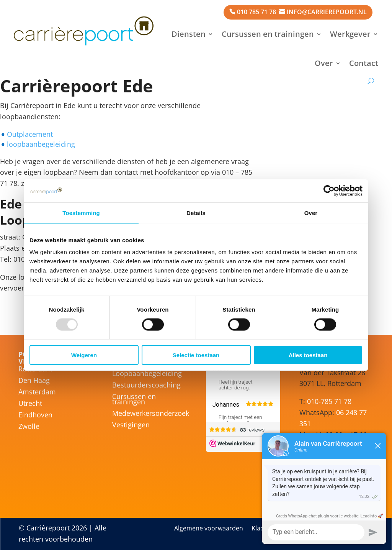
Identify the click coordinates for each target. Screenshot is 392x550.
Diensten (189, 34)
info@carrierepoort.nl (327, 12)
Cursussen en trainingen (268, 34)
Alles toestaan (308, 355)
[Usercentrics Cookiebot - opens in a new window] (329, 190)
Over (324, 63)
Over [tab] (311, 213)
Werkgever (350, 34)
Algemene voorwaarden (209, 529)
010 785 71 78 (256, 12)
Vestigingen (131, 426)
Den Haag (34, 381)
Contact (364, 63)
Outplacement (30, 134)
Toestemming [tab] (81, 213)
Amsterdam (37, 393)
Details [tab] (196, 213)
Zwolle (29, 427)
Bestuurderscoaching (146, 386)
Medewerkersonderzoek (151, 414)
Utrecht (30, 404)
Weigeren (84, 355)
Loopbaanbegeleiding (147, 374)
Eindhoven (35, 416)
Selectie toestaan (196, 355)
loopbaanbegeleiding (41, 144)
